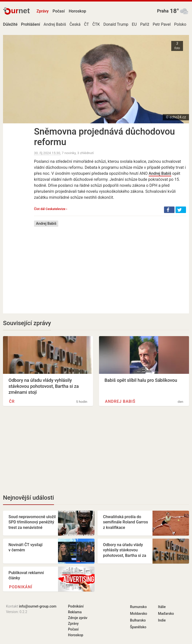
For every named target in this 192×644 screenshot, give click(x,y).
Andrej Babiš (55, 24)
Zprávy (42, 11)
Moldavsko (138, 614)
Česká (75, 24)
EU (134, 24)
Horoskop (77, 11)
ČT (86, 24)
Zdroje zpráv (78, 618)
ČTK (96, 24)
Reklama (75, 612)
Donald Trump (116, 24)
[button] (169, 210)
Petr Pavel (162, 24)
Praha (163, 11)
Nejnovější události (28, 498)
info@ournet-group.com (38, 606)
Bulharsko (138, 620)
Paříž (145, 24)
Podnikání (21, 587)
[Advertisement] (110, 266)
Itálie (162, 607)
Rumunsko (138, 607)
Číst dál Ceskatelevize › (51, 209)
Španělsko (138, 627)
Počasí (59, 11)
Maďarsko (166, 614)
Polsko (180, 24)
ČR (12, 401)
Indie (162, 620)
